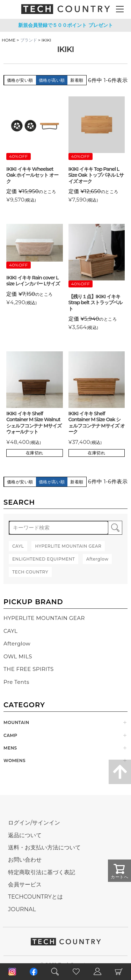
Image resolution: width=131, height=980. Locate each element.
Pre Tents (16, 682)
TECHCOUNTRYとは (35, 897)
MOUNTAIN (16, 722)
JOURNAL (22, 909)
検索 (115, 528)
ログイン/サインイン (34, 823)
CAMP (10, 735)
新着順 (77, 80)
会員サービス (25, 884)
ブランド (29, 40)
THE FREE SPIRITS (29, 669)
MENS (10, 748)
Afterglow (17, 643)
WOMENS (14, 760)
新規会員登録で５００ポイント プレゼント (65, 25)
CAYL (10, 631)
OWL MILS (18, 656)
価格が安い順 (20, 80)
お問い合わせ (25, 860)
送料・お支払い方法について (44, 847)
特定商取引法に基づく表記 (42, 872)
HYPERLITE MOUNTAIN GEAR (44, 618)
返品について (25, 835)
